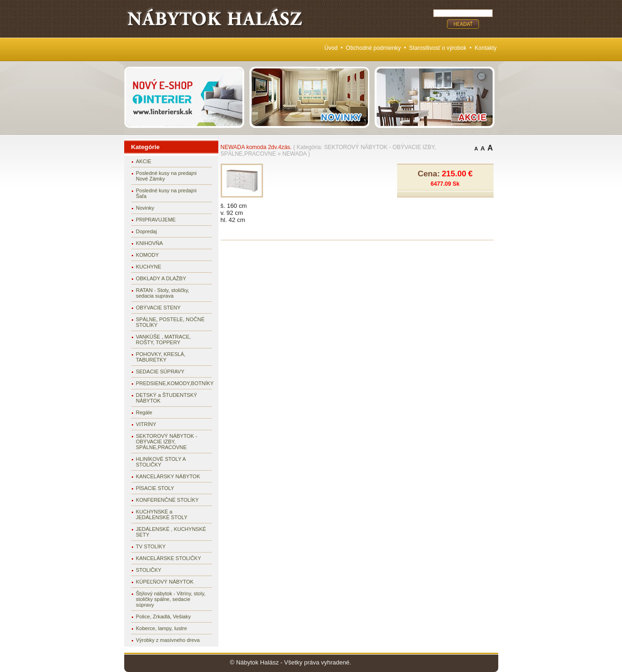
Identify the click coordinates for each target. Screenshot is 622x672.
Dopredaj (147, 231)
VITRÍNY (146, 424)
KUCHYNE (149, 267)
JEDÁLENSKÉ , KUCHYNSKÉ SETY (171, 532)
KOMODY (148, 255)
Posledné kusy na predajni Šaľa (166, 193)
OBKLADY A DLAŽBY (161, 278)
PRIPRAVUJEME (156, 220)
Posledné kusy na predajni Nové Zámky (166, 176)
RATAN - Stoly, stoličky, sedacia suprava (163, 293)
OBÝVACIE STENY (158, 308)
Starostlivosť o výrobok (438, 48)
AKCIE (144, 161)
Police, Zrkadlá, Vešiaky (163, 617)
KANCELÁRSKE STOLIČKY (169, 558)
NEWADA (295, 154)
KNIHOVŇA (149, 243)
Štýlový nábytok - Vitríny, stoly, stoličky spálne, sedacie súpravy (171, 599)
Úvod (331, 48)
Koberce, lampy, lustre (162, 628)
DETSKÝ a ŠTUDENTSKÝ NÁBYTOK (167, 398)
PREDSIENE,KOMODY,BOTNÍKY (174, 383)
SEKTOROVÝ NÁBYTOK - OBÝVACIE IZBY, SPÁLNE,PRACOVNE (167, 442)
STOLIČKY (149, 570)
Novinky (145, 208)
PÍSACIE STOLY (155, 488)
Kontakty (486, 48)
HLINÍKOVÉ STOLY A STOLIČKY (161, 462)
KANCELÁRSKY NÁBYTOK (168, 476)
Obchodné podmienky (373, 48)
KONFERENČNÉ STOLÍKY (167, 500)
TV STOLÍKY (151, 546)
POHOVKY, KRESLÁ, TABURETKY (161, 357)
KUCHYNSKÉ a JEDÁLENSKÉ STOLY (162, 514)
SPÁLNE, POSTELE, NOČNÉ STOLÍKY (170, 322)
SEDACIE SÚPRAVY (160, 372)
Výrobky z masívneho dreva (168, 640)
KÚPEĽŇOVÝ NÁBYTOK (165, 582)
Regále (144, 412)
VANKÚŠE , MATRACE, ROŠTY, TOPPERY (163, 340)
